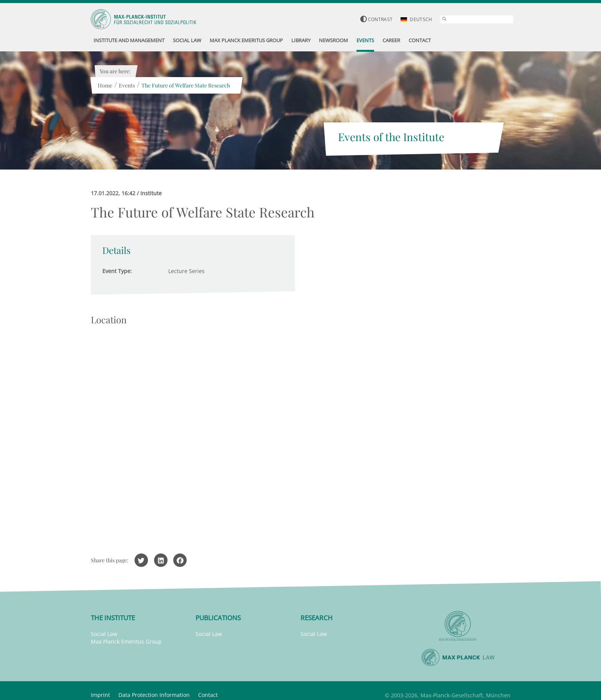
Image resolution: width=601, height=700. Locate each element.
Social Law (104, 634)
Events (127, 85)
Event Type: (117, 271)
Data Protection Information (154, 695)
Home (105, 85)
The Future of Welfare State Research (186, 85)
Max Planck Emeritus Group (126, 642)
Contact (208, 695)
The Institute (113, 618)
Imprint (100, 695)
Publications (218, 618)
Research (317, 618)
